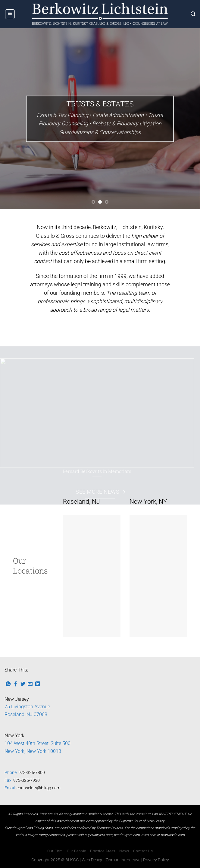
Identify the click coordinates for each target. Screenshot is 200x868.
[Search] (193, 14)
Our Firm (55, 851)
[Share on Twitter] (23, 684)
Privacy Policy (156, 860)
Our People (77, 851)
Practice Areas (103, 851)
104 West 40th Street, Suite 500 (37, 743)
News (124, 851)
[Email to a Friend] (30, 684)
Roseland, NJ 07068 (26, 714)
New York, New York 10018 (33, 751)
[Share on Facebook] (16, 684)
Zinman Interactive (123, 860)
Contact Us (143, 851)
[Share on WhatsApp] (8, 684)
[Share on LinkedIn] (38, 684)
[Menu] (10, 14)
